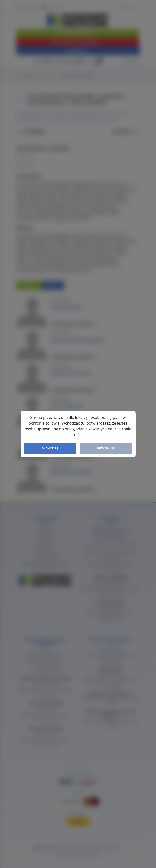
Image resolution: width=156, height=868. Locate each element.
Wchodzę (50, 448)
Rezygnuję (106, 448)
